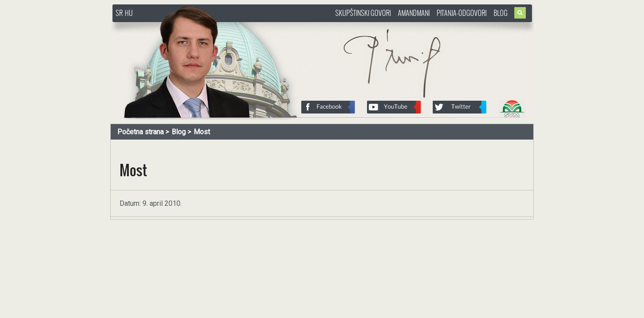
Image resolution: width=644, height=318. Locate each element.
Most (202, 132)
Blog (501, 13)
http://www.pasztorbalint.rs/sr (183, 26)
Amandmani (414, 13)
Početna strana (140, 132)
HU (129, 13)
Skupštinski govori (363, 13)
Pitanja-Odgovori (462, 13)
